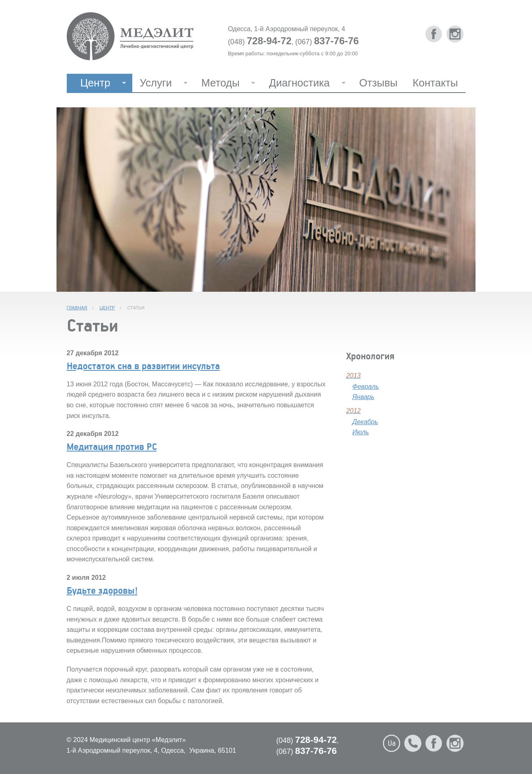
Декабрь (365, 422)
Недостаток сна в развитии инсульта (143, 365)
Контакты (436, 83)
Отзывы (378, 83)
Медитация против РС (112, 446)
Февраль (366, 387)
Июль (361, 432)
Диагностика (299, 83)
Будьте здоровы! (102, 590)
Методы (220, 83)
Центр (95, 83)
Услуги (156, 83)
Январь (363, 397)
